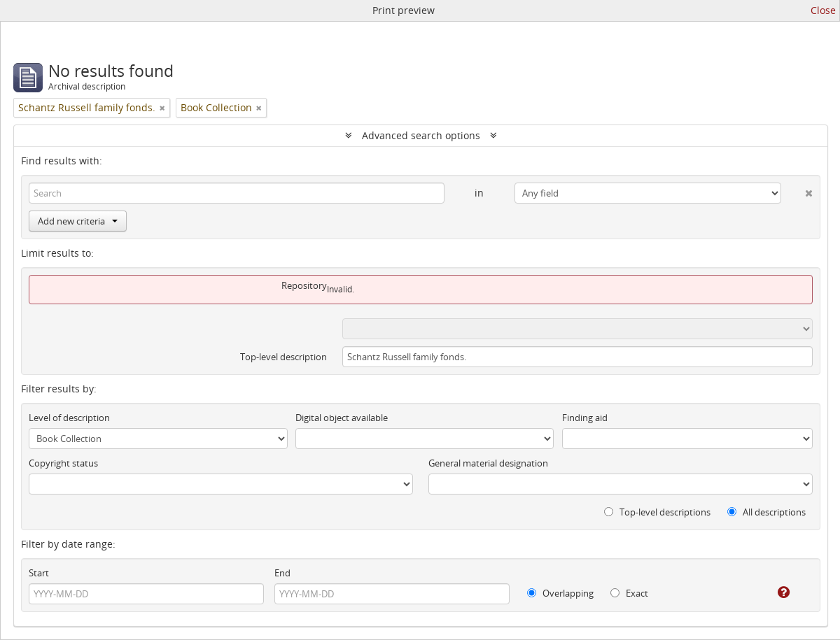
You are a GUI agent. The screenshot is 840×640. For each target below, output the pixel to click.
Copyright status (63, 463)
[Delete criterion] (797, 190)
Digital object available (342, 418)
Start (39, 573)
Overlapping (560, 593)
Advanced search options (421, 135)
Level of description (69, 418)
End (282, 573)
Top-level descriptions (657, 512)
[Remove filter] (162, 108)
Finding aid (585, 418)
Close (823, 10)
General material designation (488, 463)
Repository (304, 285)
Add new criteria (78, 221)
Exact (629, 593)
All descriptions (766, 512)
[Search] (237, 193)
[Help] (774, 592)
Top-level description (283, 357)
